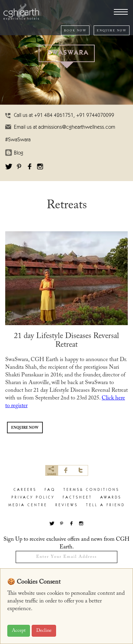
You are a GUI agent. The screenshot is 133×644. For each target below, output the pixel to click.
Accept (19, 631)
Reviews (67, 505)
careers (25, 490)
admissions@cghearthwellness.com (77, 128)
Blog (19, 153)
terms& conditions (91, 490)
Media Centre (28, 505)
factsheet (77, 498)
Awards (111, 498)
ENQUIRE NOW (112, 31)
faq (50, 490)
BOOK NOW (75, 31)
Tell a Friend (105, 505)
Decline (44, 631)
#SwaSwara (18, 140)
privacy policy (33, 498)
